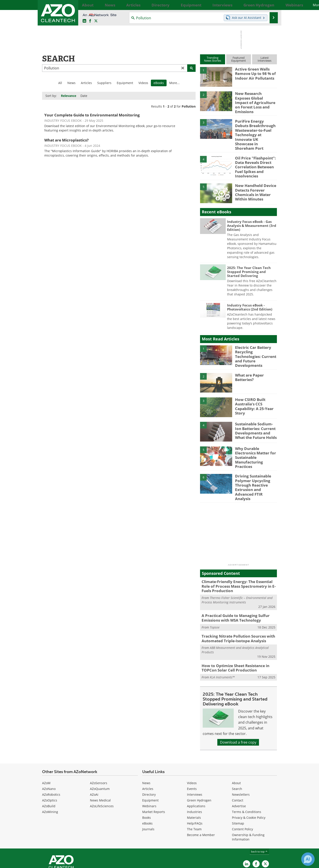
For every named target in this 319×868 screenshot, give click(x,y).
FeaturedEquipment (239, 59)
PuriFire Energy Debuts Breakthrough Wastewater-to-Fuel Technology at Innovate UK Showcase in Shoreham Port (255, 128)
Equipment (125, 83)
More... (272, 5)
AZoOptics (50, 769)
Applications (196, 774)
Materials (194, 786)
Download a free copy (238, 711)
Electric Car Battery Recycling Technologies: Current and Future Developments (255, 340)
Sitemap (238, 792)
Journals (148, 797)
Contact (238, 769)
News (71, 83)
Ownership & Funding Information (248, 805)
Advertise (239, 774)
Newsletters (241, 763)
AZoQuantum (100, 757)
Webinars (149, 774)
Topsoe (215, 598)
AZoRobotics (51, 763)
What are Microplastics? (66, 140)
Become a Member (201, 803)
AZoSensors (99, 751)
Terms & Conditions (247, 780)
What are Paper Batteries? (248, 360)
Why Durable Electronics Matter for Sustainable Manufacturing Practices (256, 436)
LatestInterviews (265, 59)
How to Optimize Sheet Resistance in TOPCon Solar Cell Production (232, 637)
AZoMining (50, 780)
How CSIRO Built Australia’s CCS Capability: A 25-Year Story (253, 389)
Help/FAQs (195, 792)
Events (192, 757)
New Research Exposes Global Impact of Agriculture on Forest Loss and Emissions (254, 99)
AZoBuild (49, 774)
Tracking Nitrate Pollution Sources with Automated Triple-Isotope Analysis (235, 609)
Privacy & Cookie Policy (249, 786)
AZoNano (49, 757)
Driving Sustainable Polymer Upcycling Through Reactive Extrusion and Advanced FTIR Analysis (255, 464)
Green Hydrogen (199, 769)
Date (84, 96)
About (236, 751)
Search (237, 757)
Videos (143, 83)
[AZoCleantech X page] (265, 832)
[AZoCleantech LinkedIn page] (84, 21)
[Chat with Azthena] (308, 859)
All (60, 83)
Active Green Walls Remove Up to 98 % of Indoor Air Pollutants (253, 73)
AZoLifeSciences (102, 774)
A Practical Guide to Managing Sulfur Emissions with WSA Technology (232, 589)
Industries (195, 780)
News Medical (100, 769)
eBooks (147, 792)
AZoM (46, 751)
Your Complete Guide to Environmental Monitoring (92, 115)
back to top (259, 820)
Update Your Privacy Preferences (76, 862)
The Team (194, 797)
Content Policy (242, 797)
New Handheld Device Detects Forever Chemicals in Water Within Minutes (254, 178)
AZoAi (94, 763)
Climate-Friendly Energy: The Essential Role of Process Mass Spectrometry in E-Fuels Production (238, 559)
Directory (149, 763)
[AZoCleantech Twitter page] (96, 21)
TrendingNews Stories (213, 59)
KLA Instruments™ (222, 645)
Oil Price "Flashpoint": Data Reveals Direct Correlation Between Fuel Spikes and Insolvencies (253, 155)
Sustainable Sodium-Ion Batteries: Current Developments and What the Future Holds (256, 413)
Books (147, 786)
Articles (86, 83)
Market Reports (154, 780)
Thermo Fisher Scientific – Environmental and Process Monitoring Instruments (237, 571)
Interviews (195, 763)
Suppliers (104, 83)
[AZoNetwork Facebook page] (90, 21)
